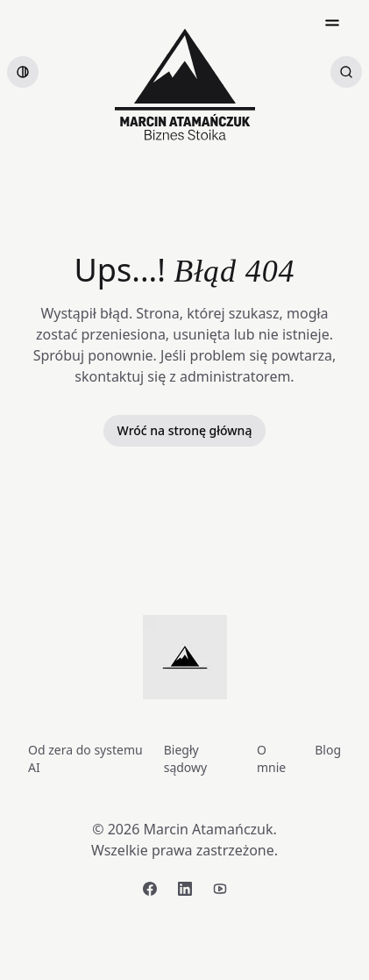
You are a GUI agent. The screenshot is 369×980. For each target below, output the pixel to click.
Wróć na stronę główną (185, 430)
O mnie (271, 758)
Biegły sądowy (186, 758)
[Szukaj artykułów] (346, 72)
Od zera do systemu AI (85, 758)
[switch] (23, 72)
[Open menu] (332, 23)
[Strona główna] (185, 84)
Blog (328, 750)
